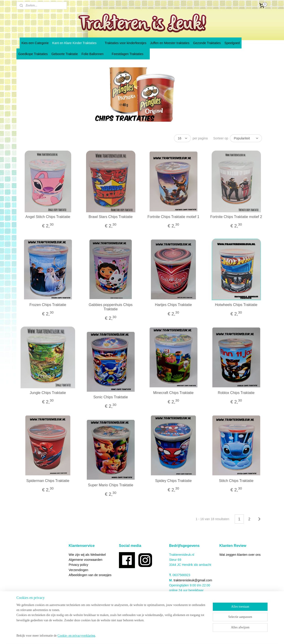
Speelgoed (232, 43)
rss (140, 636)
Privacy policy (79, 565)
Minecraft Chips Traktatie (173, 393)
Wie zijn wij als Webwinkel (87, 555)
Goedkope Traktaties (33, 54)
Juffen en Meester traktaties (170, 43)
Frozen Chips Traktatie (48, 305)
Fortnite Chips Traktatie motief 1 (173, 217)
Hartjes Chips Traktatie (174, 305)
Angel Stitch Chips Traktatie (48, 217)
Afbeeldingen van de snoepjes (90, 575)
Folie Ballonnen (95, 54)
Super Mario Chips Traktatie (110, 485)
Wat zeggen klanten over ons (240, 555)
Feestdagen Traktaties (130, 54)
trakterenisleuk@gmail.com (193, 580)
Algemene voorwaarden (86, 560)
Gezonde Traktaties (207, 43)
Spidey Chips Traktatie (173, 481)
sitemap (132, 636)
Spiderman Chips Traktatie (48, 481)
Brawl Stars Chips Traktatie (111, 217)
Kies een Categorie (35, 43)
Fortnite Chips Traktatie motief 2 (236, 217)
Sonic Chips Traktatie (111, 397)
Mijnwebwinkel (190, 636)
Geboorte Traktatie (65, 54)
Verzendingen (79, 570)
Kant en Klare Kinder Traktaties (77, 43)
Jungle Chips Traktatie (48, 393)
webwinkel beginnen (155, 636)
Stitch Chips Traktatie (236, 481)
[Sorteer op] (246, 138)
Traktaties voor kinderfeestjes (126, 43)
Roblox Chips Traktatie (236, 393)
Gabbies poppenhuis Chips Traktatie (110, 307)
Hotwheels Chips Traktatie (236, 305)
